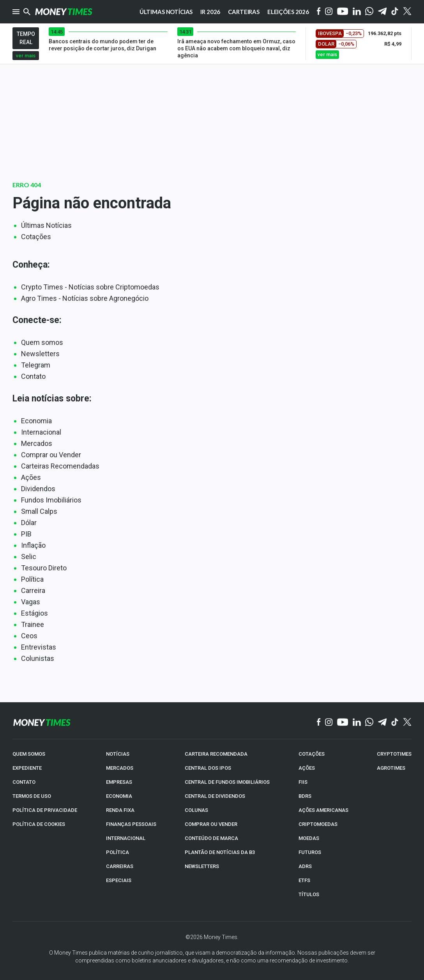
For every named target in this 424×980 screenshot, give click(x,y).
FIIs (303, 782)
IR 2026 (210, 12)
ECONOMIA (119, 796)
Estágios (34, 613)
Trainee (33, 624)
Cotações (36, 237)
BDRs (305, 796)
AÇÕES (307, 768)
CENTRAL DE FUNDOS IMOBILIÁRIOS (227, 782)
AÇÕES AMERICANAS (323, 810)
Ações (31, 477)
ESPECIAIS (119, 880)
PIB (26, 534)
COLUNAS (196, 810)
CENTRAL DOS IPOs (208, 768)
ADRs (305, 866)
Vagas (31, 602)
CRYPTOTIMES (394, 754)
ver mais (26, 56)
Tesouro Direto (44, 568)
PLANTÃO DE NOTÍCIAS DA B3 (220, 852)
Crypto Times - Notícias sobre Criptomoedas (90, 287)
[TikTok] (395, 723)
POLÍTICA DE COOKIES (39, 824)
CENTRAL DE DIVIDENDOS (215, 796)
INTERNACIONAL (126, 838)
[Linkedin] (357, 12)
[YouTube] (343, 12)
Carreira (33, 590)
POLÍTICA (117, 852)
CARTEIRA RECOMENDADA (216, 754)
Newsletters (40, 354)
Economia (36, 421)
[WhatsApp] (369, 12)
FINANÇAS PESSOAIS (131, 824)
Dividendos (38, 489)
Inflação (33, 545)
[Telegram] (382, 12)
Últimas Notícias (46, 225)
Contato (33, 376)
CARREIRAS (120, 866)
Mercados (37, 443)
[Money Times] (64, 12)
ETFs (304, 880)
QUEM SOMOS (29, 754)
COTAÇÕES (312, 754)
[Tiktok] (395, 12)
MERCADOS (120, 768)
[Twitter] (407, 12)
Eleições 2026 (288, 12)
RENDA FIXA (120, 810)
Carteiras (244, 12)
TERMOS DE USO (32, 796)
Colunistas (38, 658)
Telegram (36, 365)
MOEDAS (309, 838)
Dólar (29, 523)
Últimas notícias (166, 12)
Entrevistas (39, 647)
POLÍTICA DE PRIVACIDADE (45, 810)
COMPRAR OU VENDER (211, 824)
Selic (29, 557)
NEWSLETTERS (202, 866)
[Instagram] (329, 12)
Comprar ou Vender (51, 455)
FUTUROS (310, 852)
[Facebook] (319, 12)
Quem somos (42, 342)
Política (32, 579)
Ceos (29, 636)
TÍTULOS (309, 894)
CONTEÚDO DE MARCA (211, 838)
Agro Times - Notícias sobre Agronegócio (85, 298)
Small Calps (39, 511)
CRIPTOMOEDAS (318, 824)
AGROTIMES (391, 768)
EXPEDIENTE (27, 768)
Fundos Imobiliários (51, 500)
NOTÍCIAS (118, 754)
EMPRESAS (119, 782)
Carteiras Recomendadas (60, 466)
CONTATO (24, 782)
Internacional (41, 432)
